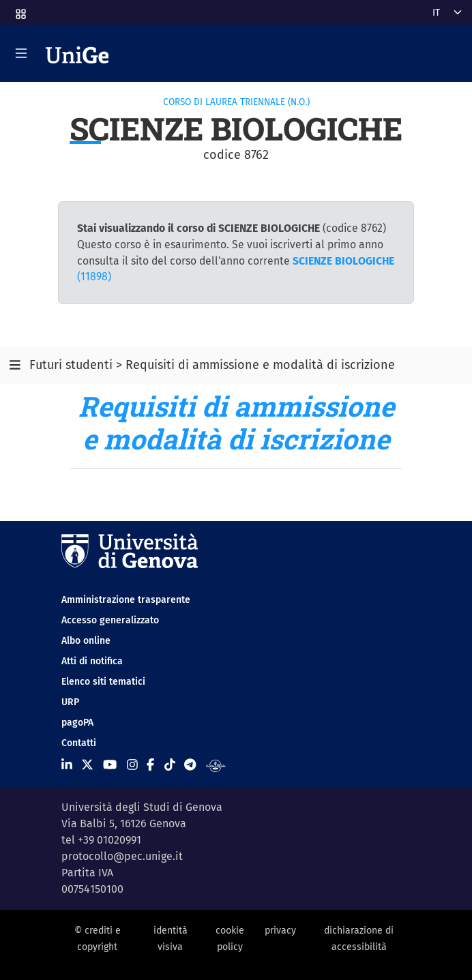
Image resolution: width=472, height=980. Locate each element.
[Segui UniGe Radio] (216, 765)
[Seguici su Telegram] (190, 765)
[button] (20, 10)
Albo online (86, 641)
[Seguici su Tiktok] (170, 765)
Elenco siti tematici (103, 682)
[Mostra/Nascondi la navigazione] (21, 53)
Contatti (79, 743)
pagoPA (77, 723)
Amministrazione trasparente (126, 600)
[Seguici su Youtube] (110, 765)
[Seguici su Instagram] (132, 765)
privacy (280, 931)
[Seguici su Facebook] (150, 765)
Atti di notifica (92, 661)
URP (70, 702)
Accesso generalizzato (110, 620)
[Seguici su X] (87, 765)
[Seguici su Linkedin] (67, 765)
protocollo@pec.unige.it (122, 856)
